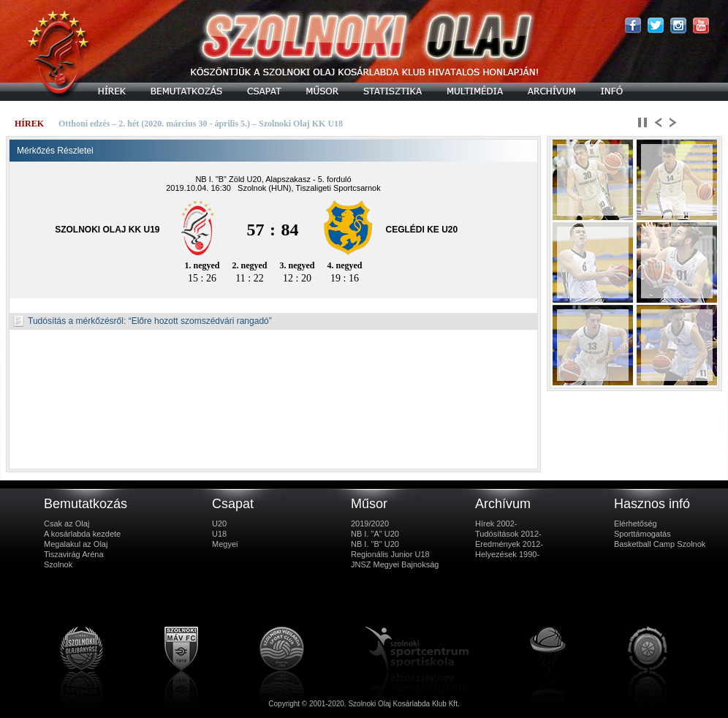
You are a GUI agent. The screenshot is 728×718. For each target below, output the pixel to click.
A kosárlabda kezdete (82, 534)
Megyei (225, 544)
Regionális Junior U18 (390, 554)
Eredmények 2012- (509, 544)
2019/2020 (370, 524)
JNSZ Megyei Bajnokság (395, 564)
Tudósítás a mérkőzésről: (69, 321)
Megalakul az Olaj (76, 544)
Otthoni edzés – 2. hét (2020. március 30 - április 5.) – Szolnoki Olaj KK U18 (201, 124)
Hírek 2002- (496, 524)
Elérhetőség (636, 524)
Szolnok (58, 564)
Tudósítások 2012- (508, 534)
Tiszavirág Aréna (74, 554)
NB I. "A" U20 (375, 534)
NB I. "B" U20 (375, 544)
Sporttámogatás (642, 534)
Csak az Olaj (67, 524)
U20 (219, 524)
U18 (219, 534)
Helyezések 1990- (507, 554)
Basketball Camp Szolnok (660, 544)
